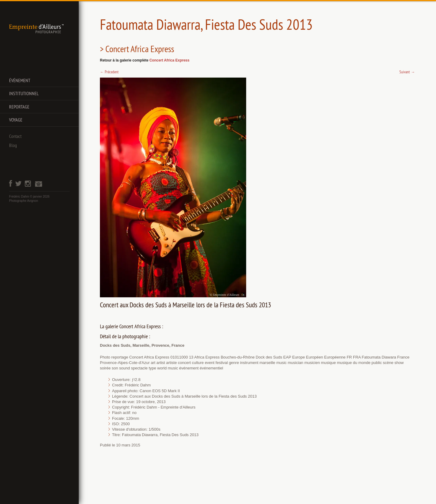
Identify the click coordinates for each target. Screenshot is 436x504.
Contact (15, 136)
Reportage (19, 107)
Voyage (16, 120)
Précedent (109, 72)
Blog (13, 145)
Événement (20, 80)
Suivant (407, 72)
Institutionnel (24, 93)
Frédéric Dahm (19, 197)
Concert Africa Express (169, 60)
